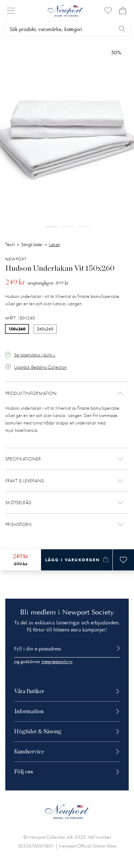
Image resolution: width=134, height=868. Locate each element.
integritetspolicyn (57, 662)
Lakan (55, 244)
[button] (67, 393)
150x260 (17, 329)
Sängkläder (32, 244)
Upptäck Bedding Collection (40, 367)
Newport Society (88, 612)
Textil (10, 244)
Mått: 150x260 (20, 318)
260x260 (45, 329)
